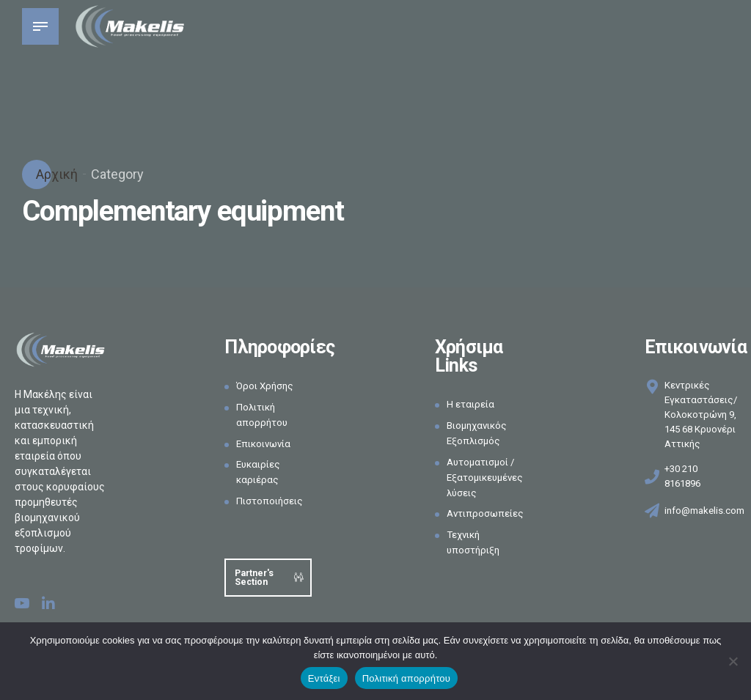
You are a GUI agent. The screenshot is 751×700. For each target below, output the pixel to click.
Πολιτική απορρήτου (406, 678)
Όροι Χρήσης (267, 386)
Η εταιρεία (471, 404)
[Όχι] (733, 661)
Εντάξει (324, 678)
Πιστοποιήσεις (272, 501)
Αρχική (55, 174)
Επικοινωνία (266, 443)
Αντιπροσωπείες (487, 513)
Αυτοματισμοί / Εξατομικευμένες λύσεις (487, 477)
